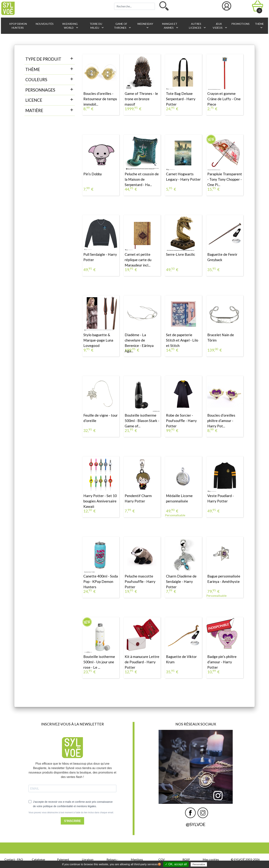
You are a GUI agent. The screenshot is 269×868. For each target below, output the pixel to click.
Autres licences (198, 26)
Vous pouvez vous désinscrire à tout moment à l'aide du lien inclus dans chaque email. (71, 813)
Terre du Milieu (97, 26)
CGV (162, 859)
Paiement (63, 859)
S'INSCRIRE (73, 821)
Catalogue (38, 859)
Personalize (199, 864)
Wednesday (145, 26)
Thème (259, 26)
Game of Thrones (123, 26)
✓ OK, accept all (176, 864)
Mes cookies (211, 859)
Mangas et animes (170, 26)
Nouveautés (44, 24)
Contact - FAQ (14, 859)
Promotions (240, 24)
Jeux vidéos (220, 26)
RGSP (186, 859)
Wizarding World (70, 26)
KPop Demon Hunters (18, 26)
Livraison (88, 859)
